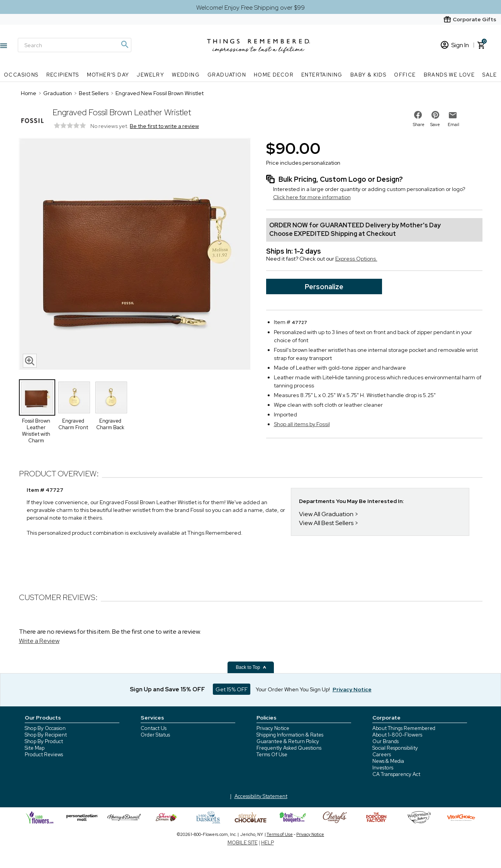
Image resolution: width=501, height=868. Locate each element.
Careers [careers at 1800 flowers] (382, 755)
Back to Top (251, 667)
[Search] (75, 45)
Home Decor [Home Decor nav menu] (274, 75)
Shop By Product (44, 741)
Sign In (455, 45)
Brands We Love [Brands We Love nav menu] (449, 75)
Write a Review (39, 641)
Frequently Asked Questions (289, 748)
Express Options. (356, 259)
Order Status (155, 735)
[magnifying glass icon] (30, 361)
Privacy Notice (273, 728)
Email (453, 124)
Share (419, 124)
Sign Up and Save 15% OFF (167, 689)
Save (435, 124)
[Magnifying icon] (124, 44)
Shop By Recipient (46, 735)
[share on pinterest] (435, 115)
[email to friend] (453, 115)
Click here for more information (312, 197)
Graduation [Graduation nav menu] (227, 75)
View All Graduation (326, 514)
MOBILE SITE (243, 843)
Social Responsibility (395, 748)
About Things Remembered (404, 728)
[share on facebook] (418, 115)
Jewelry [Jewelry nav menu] (150, 75)
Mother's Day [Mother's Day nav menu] (108, 75)
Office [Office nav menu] (405, 75)
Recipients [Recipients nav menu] (63, 75)
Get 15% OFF (232, 689)
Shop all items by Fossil (302, 424)
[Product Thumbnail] (37, 397)
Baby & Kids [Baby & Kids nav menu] (368, 75)
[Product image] (135, 255)
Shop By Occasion (45, 728)
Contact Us (154, 728)
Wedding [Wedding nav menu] (186, 75)
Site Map (35, 748)
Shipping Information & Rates (290, 735)
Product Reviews (44, 755)
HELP (267, 843)
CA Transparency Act (396, 774)
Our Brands (386, 741)
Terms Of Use (272, 755)
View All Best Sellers (326, 523)
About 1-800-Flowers (397, 735)
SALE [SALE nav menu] (490, 75)
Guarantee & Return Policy (288, 741)
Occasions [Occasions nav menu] (21, 75)
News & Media (388, 761)
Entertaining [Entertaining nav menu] (322, 75)
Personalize (324, 287)
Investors (383, 768)
